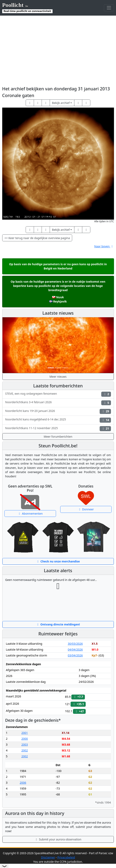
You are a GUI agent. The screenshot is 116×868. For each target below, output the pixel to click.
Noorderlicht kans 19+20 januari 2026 (58, 411)
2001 (25, 733)
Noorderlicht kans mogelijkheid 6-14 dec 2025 (58, 420)
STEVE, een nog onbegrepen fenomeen (58, 394)
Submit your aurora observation (58, 839)
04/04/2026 (75, 649)
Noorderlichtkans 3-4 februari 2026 (58, 403)
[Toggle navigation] (109, 8)
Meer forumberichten (58, 437)
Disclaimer (48, 857)
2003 (25, 745)
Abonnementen (30, 514)
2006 (23, 783)
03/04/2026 (75, 655)
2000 (25, 739)
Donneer (86, 509)
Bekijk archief (61, 103)
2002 (25, 750)
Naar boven (104, 246)
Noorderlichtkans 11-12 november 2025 (58, 429)
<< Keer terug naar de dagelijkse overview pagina (37, 238)
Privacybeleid (66, 857)
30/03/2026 (75, 644)
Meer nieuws (58, 377)
